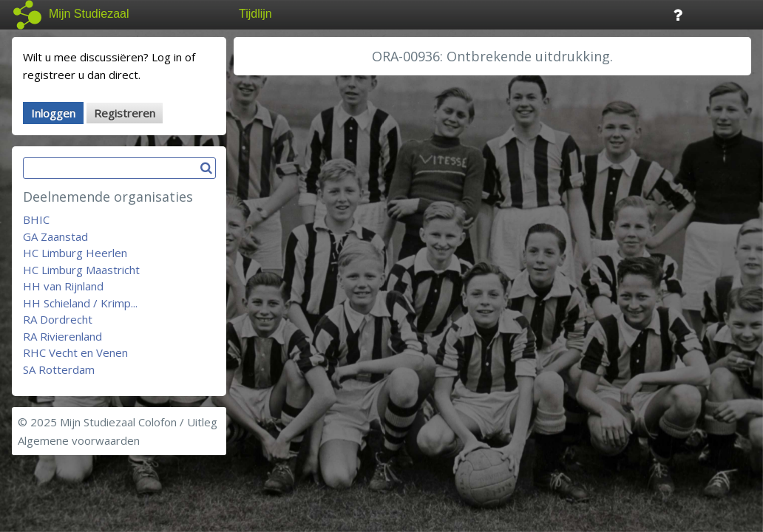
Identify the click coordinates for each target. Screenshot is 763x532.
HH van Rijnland (63, 286)
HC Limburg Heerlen (75, 253)
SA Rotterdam (59, 369)
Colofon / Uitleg (178, 422)
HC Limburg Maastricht (81, 270)
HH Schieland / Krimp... (80, 303)
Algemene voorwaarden (79, 440)
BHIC (36, 219)
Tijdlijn (255, 14)
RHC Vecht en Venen (75, 352)
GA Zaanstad (55, 236)
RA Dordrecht (58, 319)
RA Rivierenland (62, 336)
